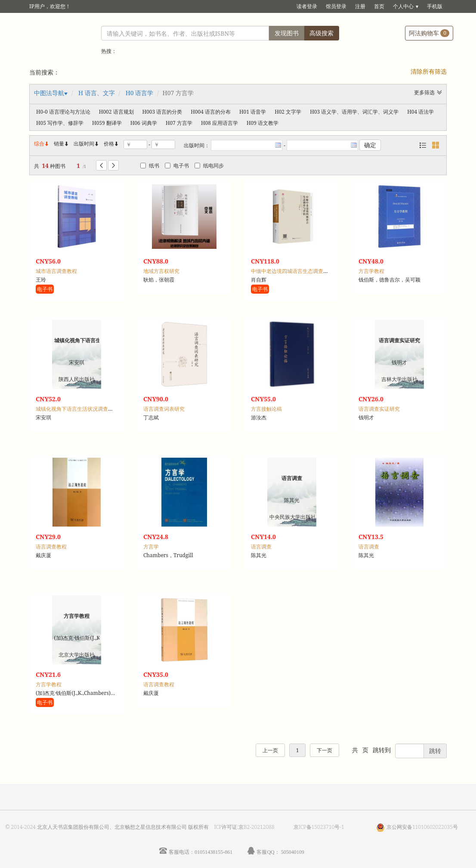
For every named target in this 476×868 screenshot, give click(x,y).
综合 (42, 144)
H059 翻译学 (107, 123)
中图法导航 (49, 93)
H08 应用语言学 (219, 123)
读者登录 (307, 6)
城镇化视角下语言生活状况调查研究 (77, 409)
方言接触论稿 (266, 409)
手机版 (435, 6)
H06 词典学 (144, 123)
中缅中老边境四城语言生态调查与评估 (295, 271)
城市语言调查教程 (56, 271)
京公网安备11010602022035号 (422, 827)
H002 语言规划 (116, 112)
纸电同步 (209, 166)
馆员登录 (336, 6)
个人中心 (403, 6)
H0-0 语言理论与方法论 (63, 112)
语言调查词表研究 (164, 409)
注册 (360, 6)
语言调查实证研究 (379, 409)
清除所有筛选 (429, 71)
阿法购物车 (429, 33)
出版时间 (87, 144)
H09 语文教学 (263, 123)
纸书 (150, 166)
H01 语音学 (253, 112)
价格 (109, 144)
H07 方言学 (179, 123)
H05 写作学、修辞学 (60, 123)
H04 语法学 (420, 112)
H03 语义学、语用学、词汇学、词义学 (354, 112)
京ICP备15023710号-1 (319, 827)
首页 (379, 6)
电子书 (177, 166)
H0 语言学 (140, 93)
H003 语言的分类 (162, 112)
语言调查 (261, 547)
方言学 (151, 547)
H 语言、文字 (97, 93)
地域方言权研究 (161, 271)
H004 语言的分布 (211, 112)
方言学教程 (371, 271)
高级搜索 (321, 33)
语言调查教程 (51, 547)
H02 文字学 (288, 112)
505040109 (293, 852)
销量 (62, 144)
